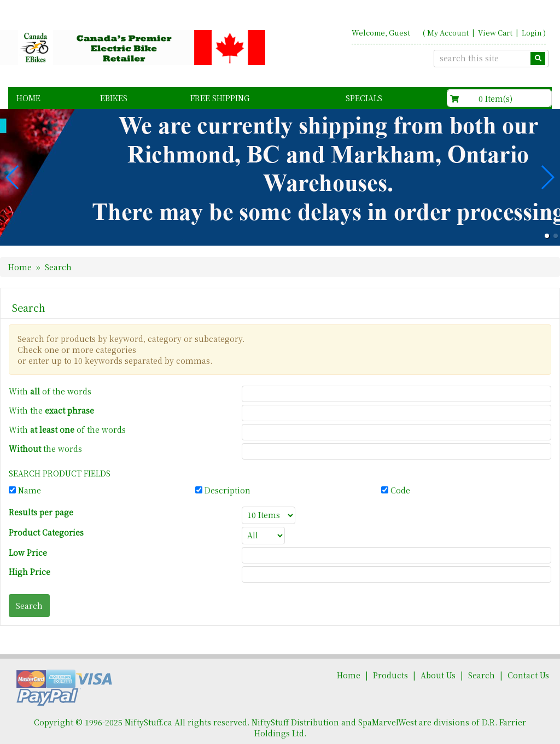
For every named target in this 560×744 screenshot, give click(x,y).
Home (28, 98)
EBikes (114, 98)
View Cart (495, 33)
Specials (364, 98)
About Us (438, 675)
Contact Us (528, 675)
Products (390, 675)
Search (482, 675)
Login (532, 33)
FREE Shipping (220, 98)
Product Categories (46, 532)
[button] (547, 236)
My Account (448, 33)
